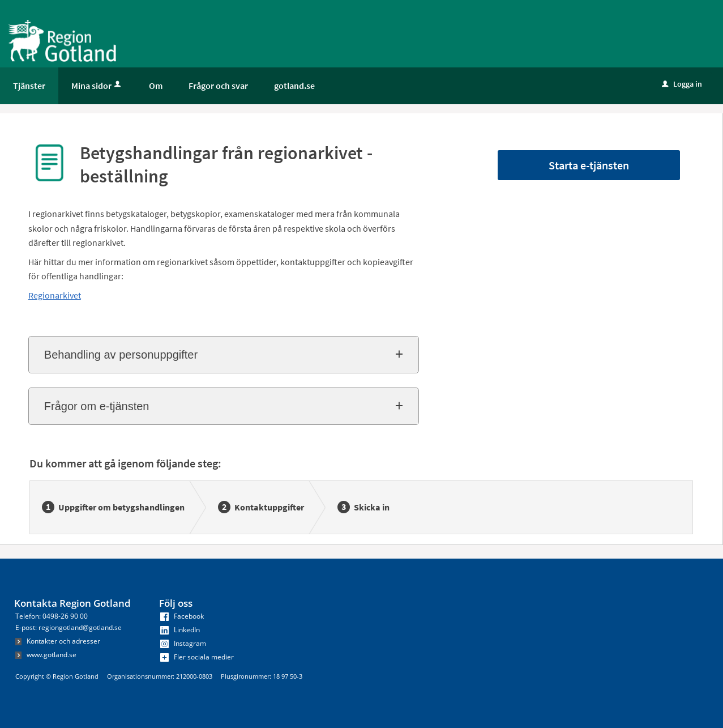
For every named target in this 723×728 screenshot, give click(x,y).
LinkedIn (180, 630)
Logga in (682, 84)
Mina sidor (97, 86)
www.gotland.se (46, 655)
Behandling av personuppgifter (121, 355)
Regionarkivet (55, 295)
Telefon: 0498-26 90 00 (52, 616)
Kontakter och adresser (58, 641)
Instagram (183, 643)
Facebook (182, 616)
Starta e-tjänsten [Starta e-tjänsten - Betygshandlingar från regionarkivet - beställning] (589, 165)
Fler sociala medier (197, 657)
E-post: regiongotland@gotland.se (69, 627)
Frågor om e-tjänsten (97, 406)
